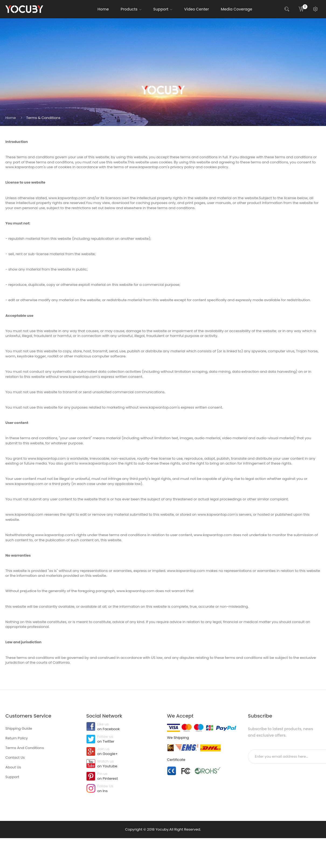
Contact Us (15, 758)
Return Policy (17, 738)
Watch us (123, 764)
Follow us (123, 739)
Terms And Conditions (25, 748)
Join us (123, 752)
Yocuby (162, 829)
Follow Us (123, 789)
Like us (123, 727)
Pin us (123, 776)
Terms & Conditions (43, 118)
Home (11, 118)
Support (12, 777)
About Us (13, 767)
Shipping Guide (19, 728)
